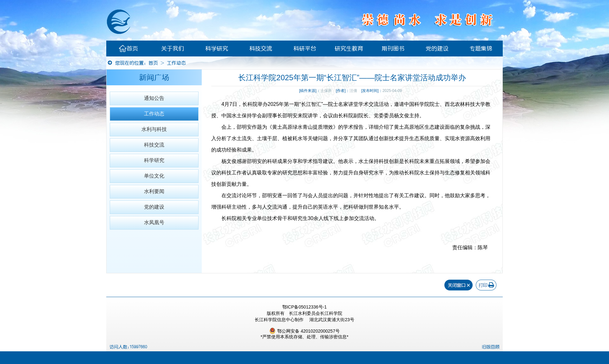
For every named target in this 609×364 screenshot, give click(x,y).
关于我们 (173, 49)
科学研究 (217, 49)
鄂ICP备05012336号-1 (304, 307)
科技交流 (261, 49)
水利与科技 (154, 129)
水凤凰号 (154, 222)
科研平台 (305, 49)
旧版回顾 (491, 347)
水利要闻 (154, 191)
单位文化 (154, 176)
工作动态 (176, 63)
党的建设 (437, 49)
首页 (128, 49)
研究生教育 (349, 49)
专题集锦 (481, 49)
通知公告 (154, 98)
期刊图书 (393, 49)
